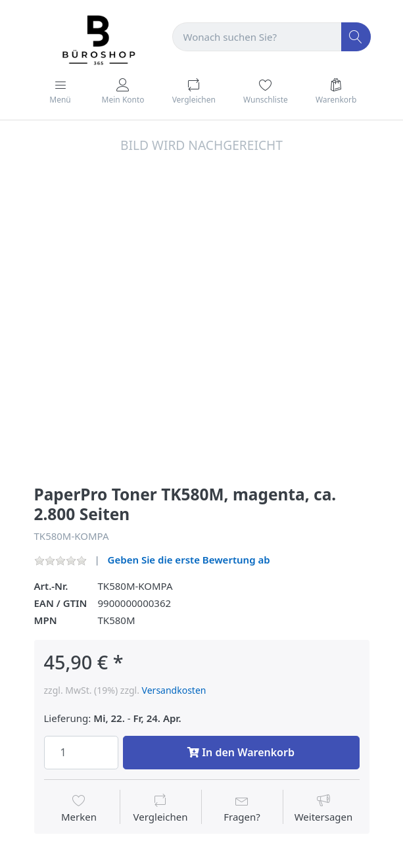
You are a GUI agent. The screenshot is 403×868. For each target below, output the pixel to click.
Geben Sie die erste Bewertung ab (189, 560)
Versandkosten (174, 690)
